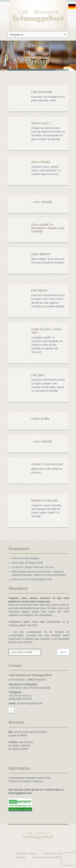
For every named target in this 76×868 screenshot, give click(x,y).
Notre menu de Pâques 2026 (27, 563)
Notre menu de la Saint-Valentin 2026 (32, 579)
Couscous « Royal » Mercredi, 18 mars (33, 567)
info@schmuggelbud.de (30, 703)
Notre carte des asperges (25, 558)
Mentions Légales (26, 853)
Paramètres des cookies (46, 857)
